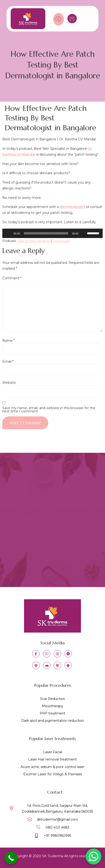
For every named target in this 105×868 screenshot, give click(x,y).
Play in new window (34, 241)
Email (8, 361)
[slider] (46, 233)
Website (9, 383)
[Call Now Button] (11, 858)
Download (61, 241)
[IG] (57, 654)
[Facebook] (36, 654)
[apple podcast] (36, 665)
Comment (12, 278)
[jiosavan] (68, 665)
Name (9, 341)
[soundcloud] (47, 665)
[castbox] (57, 665)
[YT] (47, 654)
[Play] (8, 233)
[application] (52, 233)
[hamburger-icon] (59, 17)
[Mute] (84, 233)
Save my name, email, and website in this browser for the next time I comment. (49, 410)
